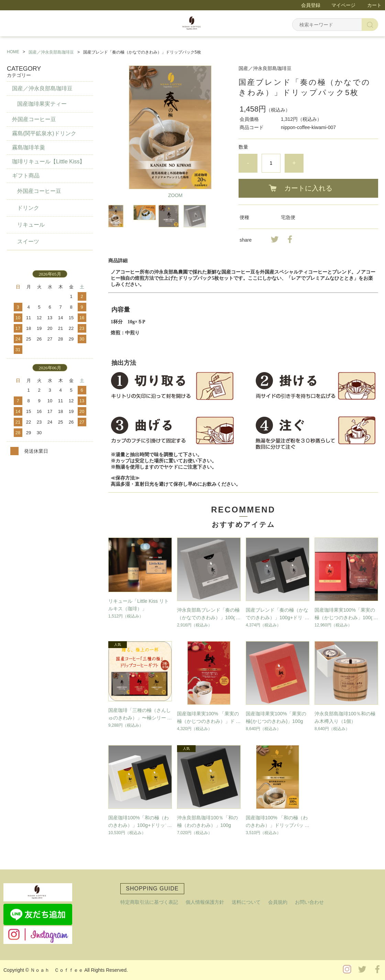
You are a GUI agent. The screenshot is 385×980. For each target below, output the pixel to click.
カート (374, 5)
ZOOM (175, 195)
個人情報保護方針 (205, 902)
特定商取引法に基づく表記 (149, 902)
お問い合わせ (309, 902)
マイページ (343, 5)
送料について (246, 902)
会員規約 (278, 902)
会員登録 (311, 5)
